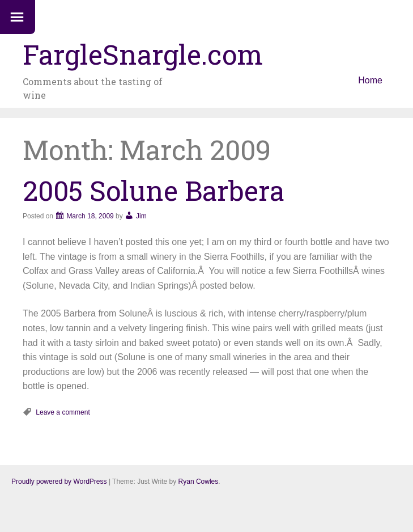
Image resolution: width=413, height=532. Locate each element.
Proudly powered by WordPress (59, 482)
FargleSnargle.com (143, 54)
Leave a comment (63, 412)
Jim (141, 216)
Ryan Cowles (199, 482)
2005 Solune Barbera (154, 190)
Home (370, 80)
